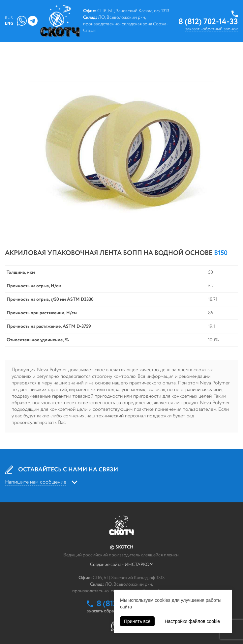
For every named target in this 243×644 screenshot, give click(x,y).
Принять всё (137, 621)
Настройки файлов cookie (192, 621)
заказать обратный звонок (212, 29)
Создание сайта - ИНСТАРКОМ (122, 565)
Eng (9, 24)
